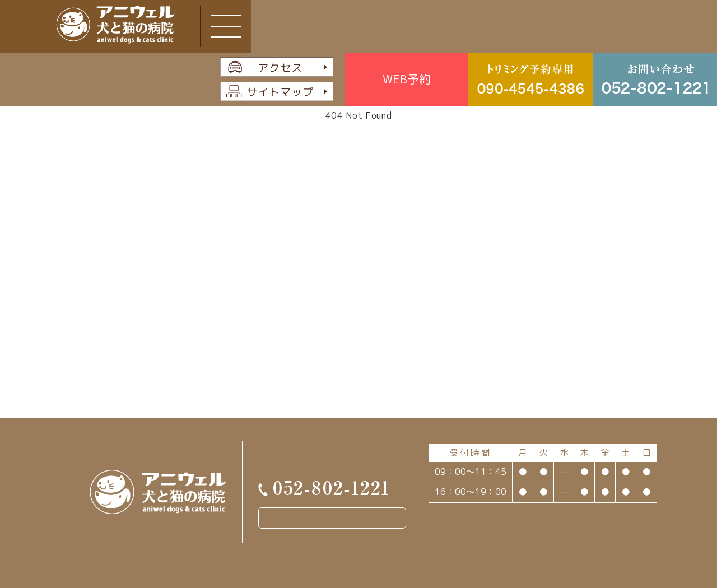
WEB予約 (407, 79)
